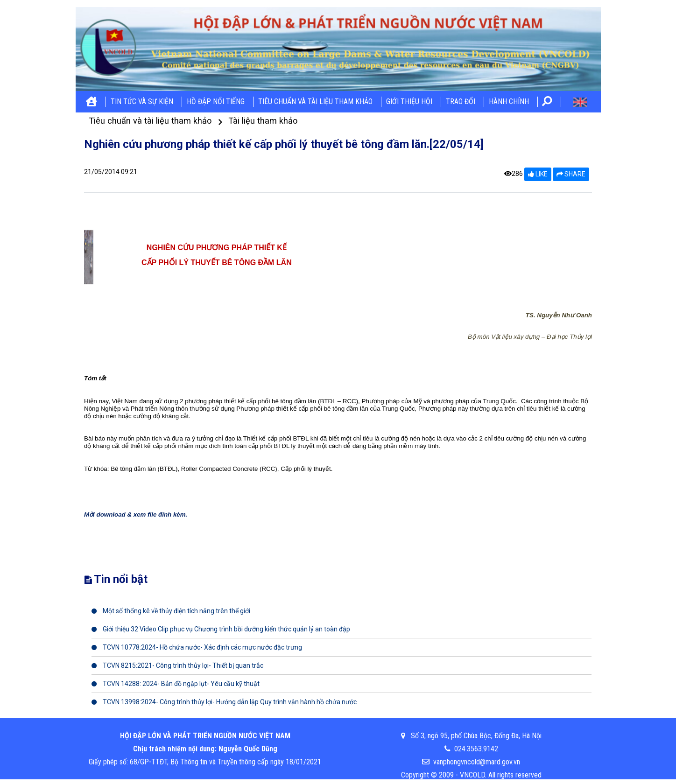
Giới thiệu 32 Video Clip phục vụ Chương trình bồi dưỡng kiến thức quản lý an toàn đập (221, 629)
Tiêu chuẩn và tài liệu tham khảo (315, 101)
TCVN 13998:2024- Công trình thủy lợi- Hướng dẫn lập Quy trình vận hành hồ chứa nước (224, 702)
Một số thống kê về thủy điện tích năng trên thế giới (171, 611)
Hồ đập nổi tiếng (216, 101)
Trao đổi (461, 101)
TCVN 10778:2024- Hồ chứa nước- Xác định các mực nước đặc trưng (197, 647)
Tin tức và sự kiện (142, 101)
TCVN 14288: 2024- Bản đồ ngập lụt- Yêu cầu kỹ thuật (176, 684)
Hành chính (509, 101)
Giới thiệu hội (409, 101)
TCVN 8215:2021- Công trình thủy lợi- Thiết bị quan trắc (177, 665)
